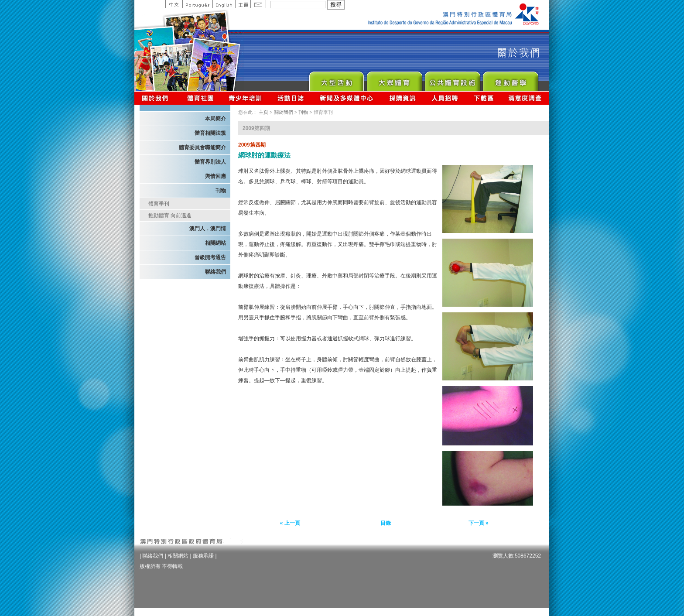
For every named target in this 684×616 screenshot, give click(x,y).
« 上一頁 (290, 523)
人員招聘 (445, 98)
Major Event (336, 79)
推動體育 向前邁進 (170, 216)
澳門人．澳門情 (208, 229)
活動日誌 (291, 98)
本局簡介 (215, 119)
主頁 (243, 4)
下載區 (484, 98)
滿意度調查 (525, 98)
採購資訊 (402, 98)
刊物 (221, 191)
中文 (174, 4)
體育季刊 (159, 204)
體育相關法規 (210, 133)
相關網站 (215, 243)
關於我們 (157, 98)
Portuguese (197, 4)
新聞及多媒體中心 (347, 98)
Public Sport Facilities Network (452, 79)
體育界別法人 (210, 162)
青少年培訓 (246, 98)
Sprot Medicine (510, 79)
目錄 (386, 523)
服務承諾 (203, 556)
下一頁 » (479, 523)
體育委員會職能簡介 (202, 147)
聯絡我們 (215, 272)
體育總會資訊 (200, 98)
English (224, 4)
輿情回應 (215, 176)
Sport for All (394, 79)
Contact (258, 4)
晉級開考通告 (210, 257)
